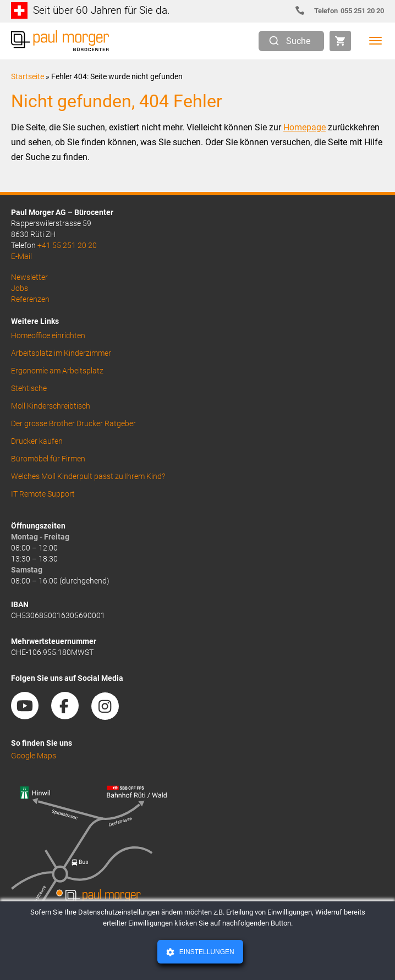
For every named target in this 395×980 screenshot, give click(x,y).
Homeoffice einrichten (48, 335)
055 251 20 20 (344, 11)
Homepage (305, 127)
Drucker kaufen (37, 441)
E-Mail (21, 256)
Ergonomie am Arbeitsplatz (57, 371)
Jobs (20, 288)
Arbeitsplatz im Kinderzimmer (61, 353)
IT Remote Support (43, 494)
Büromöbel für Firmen (48, 459)
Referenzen (30, 299)
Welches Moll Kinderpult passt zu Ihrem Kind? (88, 476)
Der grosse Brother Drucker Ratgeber (73, 423)
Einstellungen (205, 952)
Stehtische (29, 388)
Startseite (28, 76)
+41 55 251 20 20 (67, 245)
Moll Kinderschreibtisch (51, 406)
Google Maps (34, 756)
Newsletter (29, 277)
